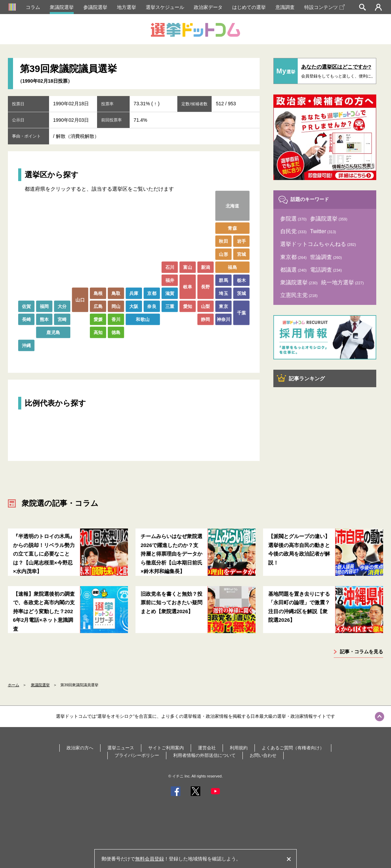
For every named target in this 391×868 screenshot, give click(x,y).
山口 (80, 300)
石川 (170, 267)
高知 (98, 332)
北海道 (233, 206)
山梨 (206, 306)
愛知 (188, 306)
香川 (116, 319)
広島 (98, 306)
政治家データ (208, 7)
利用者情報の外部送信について (204, 755)
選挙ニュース (121, 748)
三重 (170, 306)
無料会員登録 (150, 859)
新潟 (206, 267)
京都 (152, 293)
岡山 (116, 306)
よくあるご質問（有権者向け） (293, 748)
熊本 (44, 319)
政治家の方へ (80, 748)
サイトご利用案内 (166, 748)
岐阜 (188, 287)
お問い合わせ (263, 755)
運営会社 (207, 748)
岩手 (241, 241)
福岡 (44, 306)
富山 (188, 267)
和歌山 (143, 319)
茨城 (241, 293)
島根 (98, 293)
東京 (223, 306)
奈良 (152, 306)
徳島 (116, 332)
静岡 (206, 319)
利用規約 (239, 748)
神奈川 (224, 319)
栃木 (241, 280)
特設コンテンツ (324, 7)
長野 (206, 287)
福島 (232, 267)
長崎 (26, 319)
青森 (232, 228)
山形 (223, 254)
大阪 (134, 306)
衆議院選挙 (62, 7)
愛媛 (98, 319)
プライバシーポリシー (137, 755)
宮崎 (62, 319)
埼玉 (223, 293)
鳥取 (116, 293)
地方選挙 (127, 7)
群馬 (223, 280)
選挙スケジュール (165, 7)
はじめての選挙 (249, 7)
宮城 (241, 254)
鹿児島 (53, 332)
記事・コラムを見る (362, 652)
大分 (62, 306)
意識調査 (285, 7)
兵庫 (134, 293)
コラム (33, 7)
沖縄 (26, 345)
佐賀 (26, 306)
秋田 (223, 241)
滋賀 (170, 293)
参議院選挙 (95, 7)
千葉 (241, 313)
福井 (170, 280)
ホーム (14, 685)
